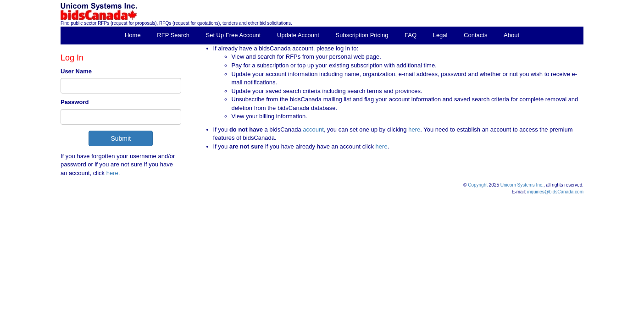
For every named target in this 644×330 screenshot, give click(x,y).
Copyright (478, 185)
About (511, 35)
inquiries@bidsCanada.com (555, 192)
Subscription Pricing (362, 35)
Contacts (475, 35)
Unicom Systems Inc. (522, 185)
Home (133, 35)
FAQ (411, 35)
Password (75, 102)
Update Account (298, 35)
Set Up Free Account (233, 35)
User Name (76, 71)
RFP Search (173, 35)
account (313, 129)
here (112, 173)
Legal (440, 35)
